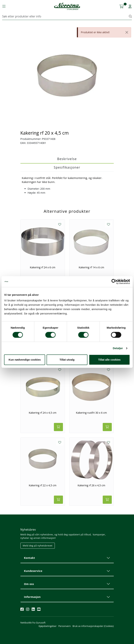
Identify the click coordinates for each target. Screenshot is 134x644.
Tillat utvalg (67, 360)
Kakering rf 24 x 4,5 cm (42, 413)
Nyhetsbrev (28, 530)
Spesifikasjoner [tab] (67, 167)
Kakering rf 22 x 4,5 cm (42, 485)
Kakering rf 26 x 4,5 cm (91, 485)
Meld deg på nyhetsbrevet (38, 546)
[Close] (127, 32)
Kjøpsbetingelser (47, 626)
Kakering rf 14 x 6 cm (91, 267)
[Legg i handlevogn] (58, 427)
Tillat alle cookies (109, 360)
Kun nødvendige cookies (25, 360)
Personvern (65, 626)
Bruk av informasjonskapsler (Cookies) (93, 626)
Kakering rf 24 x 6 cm (42, 267)
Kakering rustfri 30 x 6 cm (91, 413)
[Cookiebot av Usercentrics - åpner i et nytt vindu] (114, 282)
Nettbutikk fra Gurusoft (33, 623)
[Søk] (66, 16)
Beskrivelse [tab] (67, 159)
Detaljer (118, 348)
